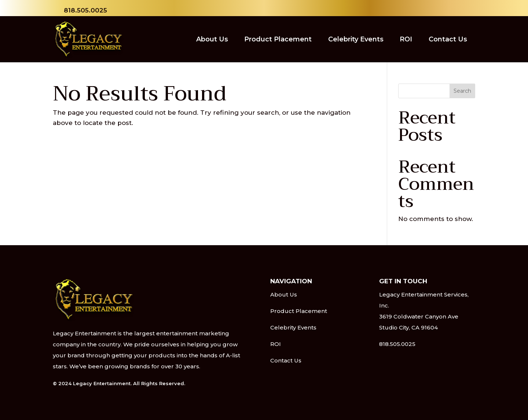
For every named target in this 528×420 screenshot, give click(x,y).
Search (462, 91)
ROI (406, 39)
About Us (212, 39)
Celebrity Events (356, 39)
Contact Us (448, 39)
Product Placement (278, 39)
